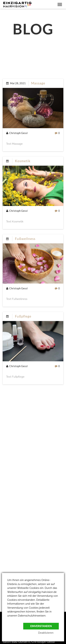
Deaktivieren (46, 633)
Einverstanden (41, 626)
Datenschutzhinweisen (32, 616)
